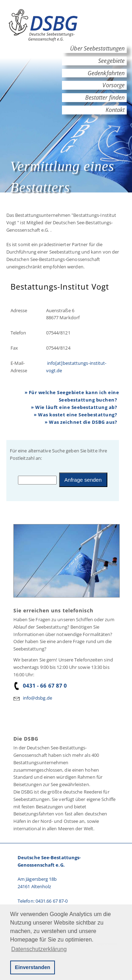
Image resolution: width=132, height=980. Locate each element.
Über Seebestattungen (97, 48)
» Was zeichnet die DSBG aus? (81, 422)
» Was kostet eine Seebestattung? (75, 415)
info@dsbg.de (37, 698)
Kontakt (115, 110)
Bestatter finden (105, 97)
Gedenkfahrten (106, 73)
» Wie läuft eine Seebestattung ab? (74, 407)
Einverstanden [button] (32, 967)
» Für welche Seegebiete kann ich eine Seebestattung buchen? (72, 396)
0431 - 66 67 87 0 (40, 685)
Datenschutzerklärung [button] (39, 949)
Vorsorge (114, 85)
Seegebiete (111, 61)
